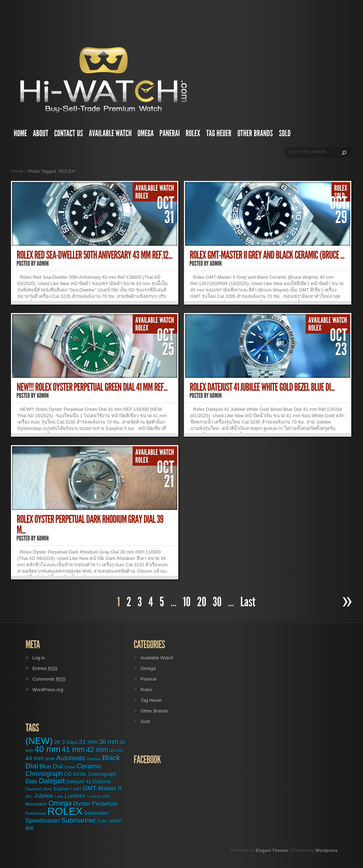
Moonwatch (36, 804)
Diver (48, 789)
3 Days (70, 742)
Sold (145, 722)
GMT (77, 789)
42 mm (97, 750)
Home (17, 171)
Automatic (71, 758)
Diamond (33, 789)
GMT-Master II (102, 788)
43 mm (116, 751)
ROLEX (65, 811)
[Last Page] (249, 602)
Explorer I (63, 789)
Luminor (75, 796)
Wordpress (326, 851)
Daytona (102, 782)
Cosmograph (102, 774)
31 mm (88, 742)
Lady (59, 796)
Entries (45, 668)
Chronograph (44, 774)
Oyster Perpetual (95, 804)
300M (50, 759)
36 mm (109, 742)
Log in (39, 658)
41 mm (73, 750)
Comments (49, 679)
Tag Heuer (151, 700)
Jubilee (44, 796)
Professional (36, 813)
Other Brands (154, 711)
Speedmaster (43, 821)
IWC (29, 796)
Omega (148, 668)
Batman (94, 759)
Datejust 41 (79, 782)
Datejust (52, 781)
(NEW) (39, 741)
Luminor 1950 (99, 796)
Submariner (79, 820)
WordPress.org (48, 690)
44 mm (35, 758)
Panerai (149, 679)
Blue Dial (51, 767)
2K (58, 742)
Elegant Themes (272, 851)
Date (32, 781)
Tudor (103, 821)
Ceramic (89, 766)
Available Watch (157, 658)
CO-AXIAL (76, 774)
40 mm (48, 749)
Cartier (70, 767)
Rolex (147, 690)
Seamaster (97, 813)
